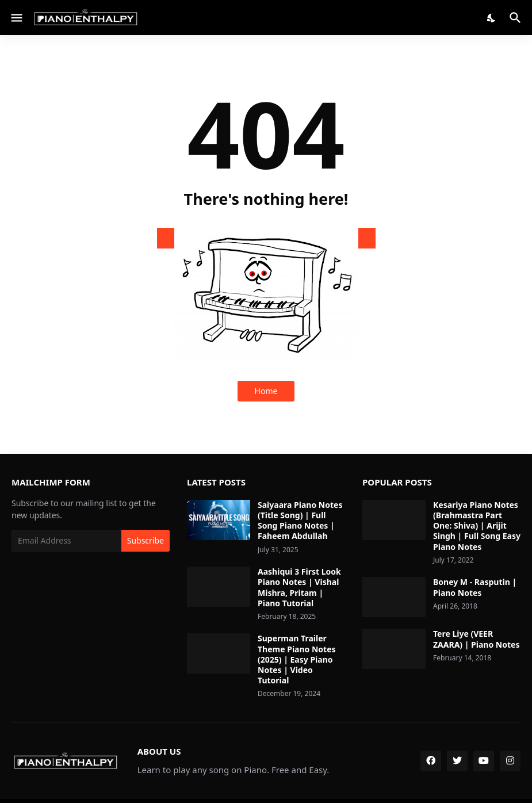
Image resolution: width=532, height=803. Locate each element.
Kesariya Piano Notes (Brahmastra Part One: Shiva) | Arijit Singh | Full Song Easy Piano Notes (477, 526)
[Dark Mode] (492, 18)
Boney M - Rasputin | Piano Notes (475, 587)
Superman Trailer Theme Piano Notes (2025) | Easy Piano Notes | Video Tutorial (297, 659)
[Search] (517, 18)
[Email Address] (66, 541)
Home (266, 391)
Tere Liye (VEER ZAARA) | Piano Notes (476, 639)
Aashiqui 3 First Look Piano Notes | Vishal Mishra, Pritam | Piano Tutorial (299, 588)
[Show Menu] (16, 18)
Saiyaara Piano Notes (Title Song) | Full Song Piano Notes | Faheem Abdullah (300, 521)
